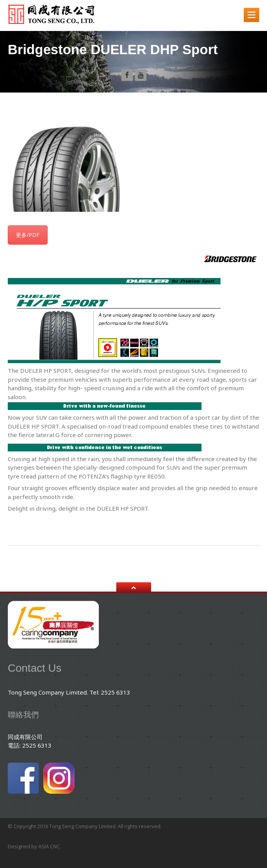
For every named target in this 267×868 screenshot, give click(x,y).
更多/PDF (28, 235)
